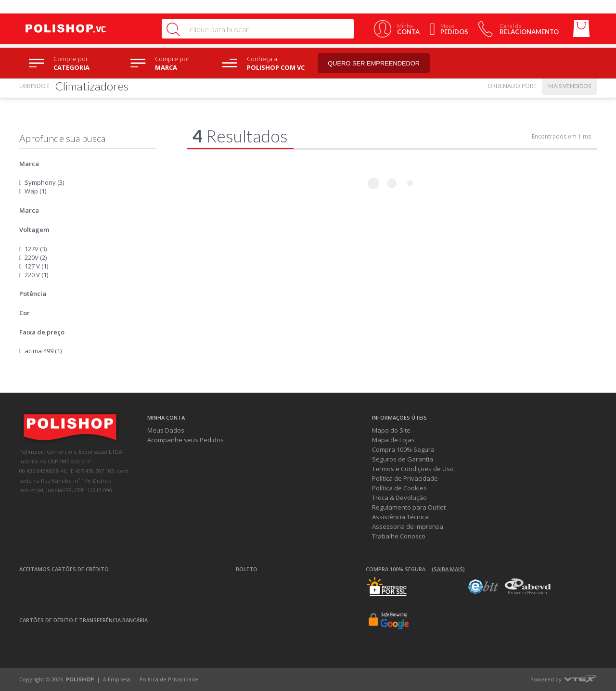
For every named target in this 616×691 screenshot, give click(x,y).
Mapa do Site (391, 430)
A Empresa (117, 679)
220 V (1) (36, 275)
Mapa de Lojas (393, 440)
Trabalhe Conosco (399, 536)
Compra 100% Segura (403, 449)
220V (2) (36, 257)
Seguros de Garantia (403, 459)
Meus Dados (166, 430)
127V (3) (36, 249)
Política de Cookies (399, 488)
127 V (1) (36, 266)
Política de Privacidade (405, 478)
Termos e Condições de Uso (413, 469)
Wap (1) (35, 191)
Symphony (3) (44, 182)
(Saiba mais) (448, 569)
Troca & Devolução (399, 498)
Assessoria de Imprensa (408, 526)
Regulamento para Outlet (409, 507)
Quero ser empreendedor (378, 63)
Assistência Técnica (400, 517)
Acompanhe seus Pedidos (186, 440)
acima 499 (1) (43, 351)
